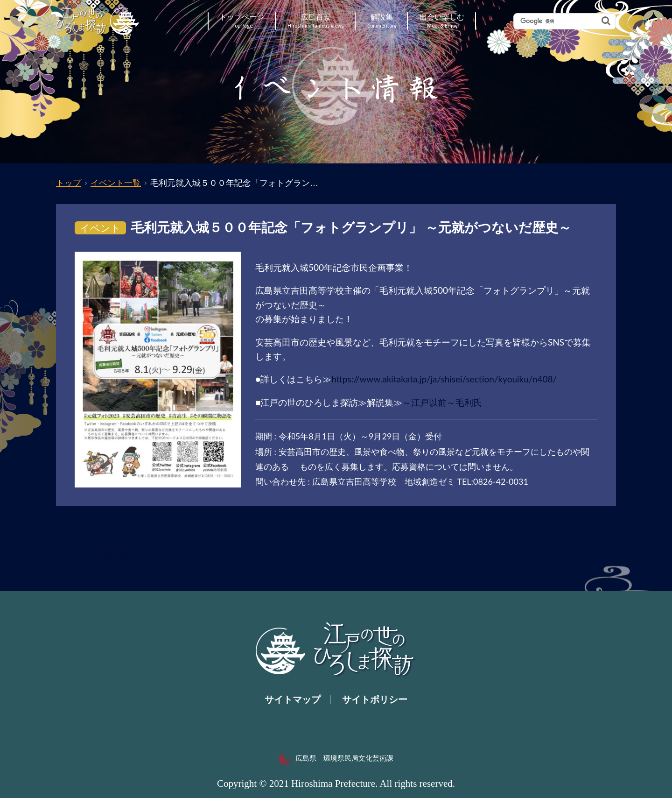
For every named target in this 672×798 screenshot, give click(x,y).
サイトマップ (293, 699)
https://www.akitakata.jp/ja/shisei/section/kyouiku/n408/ (444, 379)
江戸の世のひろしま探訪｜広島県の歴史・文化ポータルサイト (98, 21)
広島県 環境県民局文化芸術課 (336, 758)
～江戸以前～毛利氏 (442, 402)
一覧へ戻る (117, 558)
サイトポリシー (375, 699)
